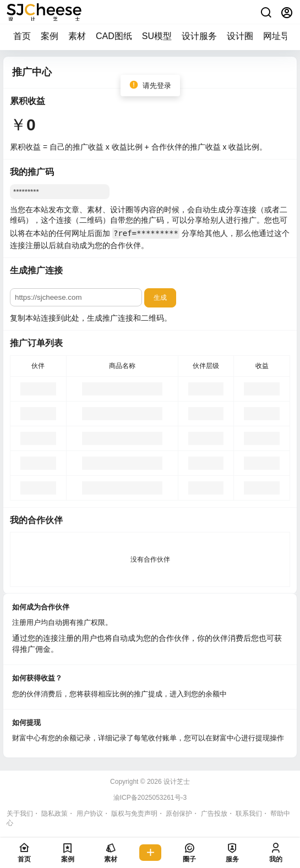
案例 (50, 36)
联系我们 (249, 814)
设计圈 (240, 36)
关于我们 (20, 814)
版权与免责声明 (134, 814)
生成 (160, 298)
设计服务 (199, 36)
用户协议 (90, 814)
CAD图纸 (114, 36)
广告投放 (214, 814)
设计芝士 (176, 782)
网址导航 (281, 36)
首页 (22, 36)
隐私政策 (54, 814)
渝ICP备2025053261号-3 (150, 798)
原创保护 (179, 814)
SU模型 (157, 36)
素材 (77, 36)
